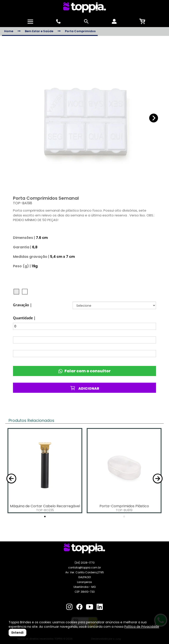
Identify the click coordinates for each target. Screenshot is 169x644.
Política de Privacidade (142, 627)
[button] (154, 118)
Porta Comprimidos (80, 31)
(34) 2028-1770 (85, 563)
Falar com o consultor (84, 371)
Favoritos (85, 402)
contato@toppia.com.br (84, 567)
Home (9, 31)
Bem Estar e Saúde (39, 31)
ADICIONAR (85, 388)
